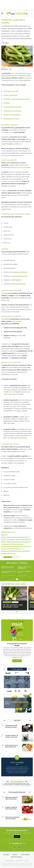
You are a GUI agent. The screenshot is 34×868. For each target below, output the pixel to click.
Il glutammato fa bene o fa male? (24, 572)
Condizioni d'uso (10, 861)
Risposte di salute (16, 857)
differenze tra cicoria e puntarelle (19, 167)
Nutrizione (16, 557)
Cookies (26, 861)
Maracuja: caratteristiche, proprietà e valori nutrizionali (24, 568)
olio (29, 392)
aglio (14, 394)
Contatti (15, 855)
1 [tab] (16, 612)
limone (24, 406)
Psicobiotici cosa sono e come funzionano (9, 572)
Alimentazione (8, 557)
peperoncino (23, 438)
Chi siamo (6, 855)
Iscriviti (17, 837)
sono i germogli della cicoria (21, 73)
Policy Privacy (19, 861)
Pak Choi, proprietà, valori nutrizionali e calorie (8, 567)
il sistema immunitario (18, 284)
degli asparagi (17, 321)
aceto (6, 394)
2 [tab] (18, 612)
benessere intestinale (20, 272)
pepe (10, 394)
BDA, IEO (4, 535)
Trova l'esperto (25, 855)
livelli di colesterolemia (19, 276)
